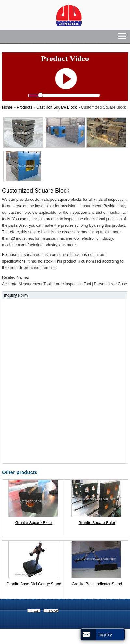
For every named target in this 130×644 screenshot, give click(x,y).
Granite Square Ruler (97, 523)
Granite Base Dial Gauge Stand (34, 584)
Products (24, 107)
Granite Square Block (34, 523)
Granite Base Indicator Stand (97, 584)
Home (7, 107)
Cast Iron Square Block (57, 107)
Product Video (65, 58)
